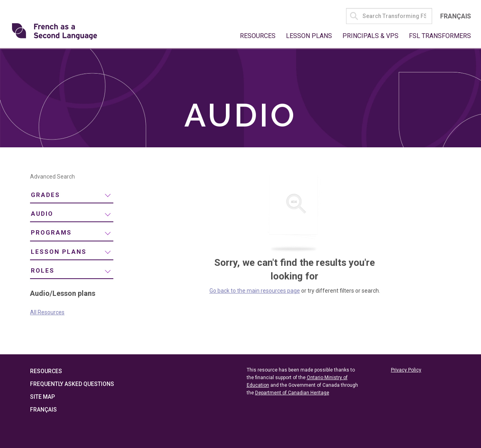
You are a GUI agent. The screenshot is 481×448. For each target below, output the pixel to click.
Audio (42, 214)
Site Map (42, 397)
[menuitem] (72, 195)
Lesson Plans (309, 36)
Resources (258, 36)
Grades (45, 195)
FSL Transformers (440, 36)
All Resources (47, 312)
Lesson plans (59, 252)
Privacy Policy (406, 370)
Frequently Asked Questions (72, 384)
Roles (43, 271)
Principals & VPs (370, 36)
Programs (51, 233)
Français (456, 16)
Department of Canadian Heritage (292, 393)
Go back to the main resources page (255, 291)
